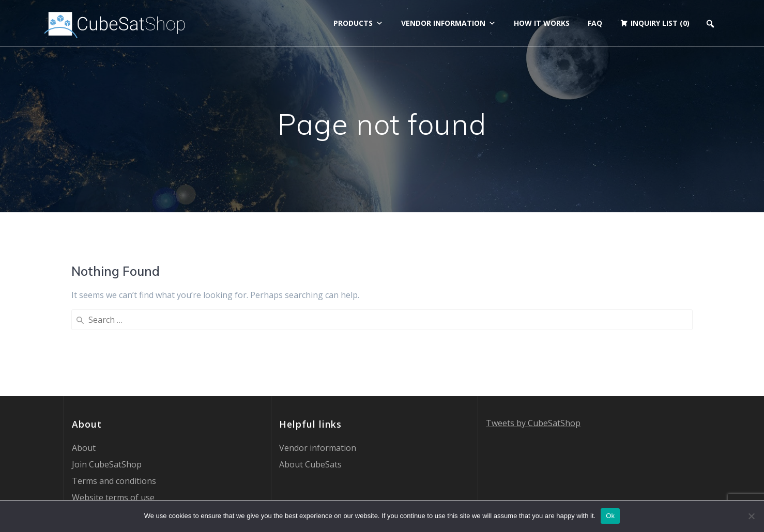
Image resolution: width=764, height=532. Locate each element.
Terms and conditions (114, 397)
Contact (87, 446)
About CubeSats (310, 380)
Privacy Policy (98, 430)
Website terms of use (113, 413)
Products (358, 23)
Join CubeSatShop (107, 380)
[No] (751, 516)
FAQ (595, 23)
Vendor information (448, 23)
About (84, 364)
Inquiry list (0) (660, 23)
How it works (542, 23)
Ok (610, 516)
